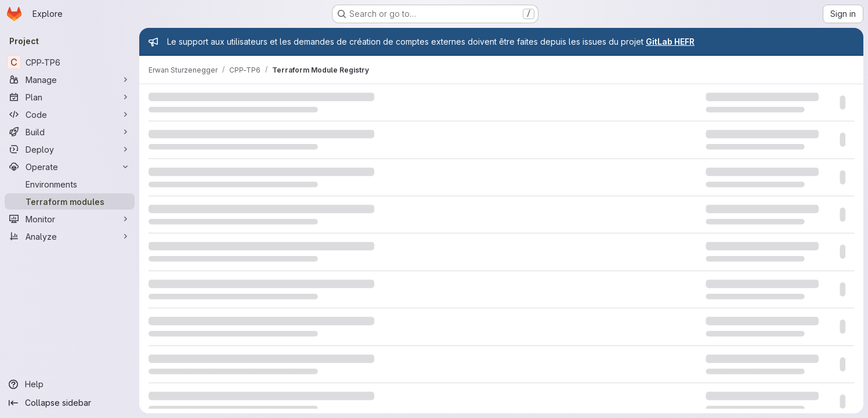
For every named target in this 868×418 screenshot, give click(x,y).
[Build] (70, 132)
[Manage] (70, 80)
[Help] (70, 384)
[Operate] (70, 167)
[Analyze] (70, 236)
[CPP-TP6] (70, 62)
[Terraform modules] (70, 201)
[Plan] (70, 97)
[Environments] (70, 184)
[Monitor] (70, 219)
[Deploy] (70, 149)
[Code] (70, 114)
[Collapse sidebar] (70, 403)
